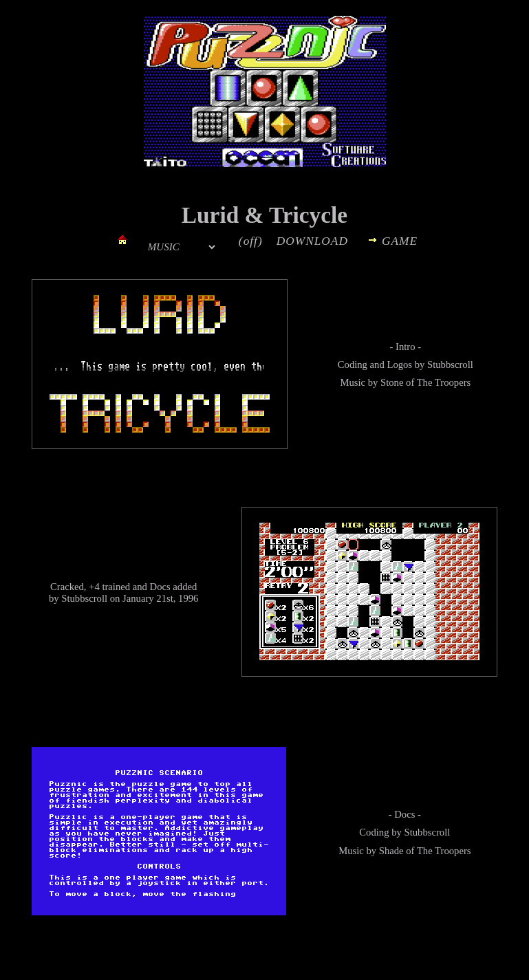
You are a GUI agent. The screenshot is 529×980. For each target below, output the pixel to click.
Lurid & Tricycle (264, 215)
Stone (392, 382)
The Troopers (444, 382)
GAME (400, 241)
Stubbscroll (450, 364)
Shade (391, 851)
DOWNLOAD (312, 241)
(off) (251, 241)
